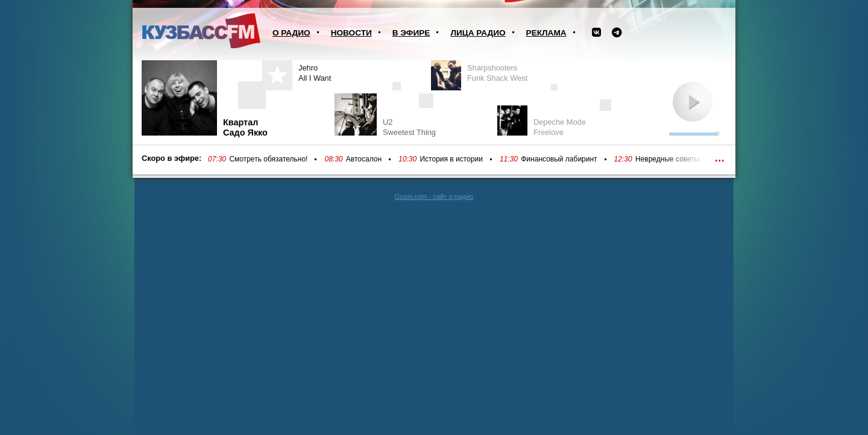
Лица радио (478, 33)
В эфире (411, 33)
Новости (351, 33)
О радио (291, 33)
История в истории (451, 159)
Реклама (546, 33)
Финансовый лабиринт (559, 159)
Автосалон (364, 159)
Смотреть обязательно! (268, 159)
